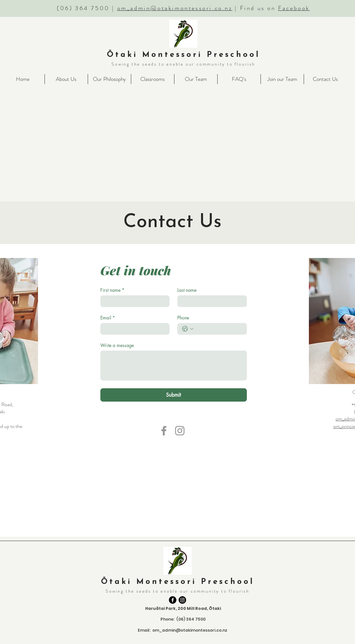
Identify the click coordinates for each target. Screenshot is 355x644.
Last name (187, 290)
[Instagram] (180, 431)
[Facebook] (164, 431)
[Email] (133, 329)
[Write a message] (174, 366)
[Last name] (210, 301)
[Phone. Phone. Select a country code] (188, 329)
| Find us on (271, 8)
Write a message (117, 345)
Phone (183, 318)
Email (108, 318)
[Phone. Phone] (219, 329)
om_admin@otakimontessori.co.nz (175, 8)
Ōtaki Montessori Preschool (184, 55)
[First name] (133, 301)
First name (112, 290)
